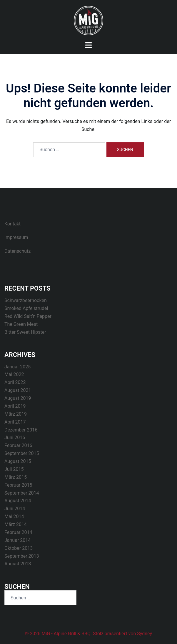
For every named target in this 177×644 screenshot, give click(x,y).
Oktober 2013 (19, 548)
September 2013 (22, 556)
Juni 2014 (15, 509)
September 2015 (22, 453)
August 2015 (18, 461)
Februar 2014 (18, 532)
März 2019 (16, 414)
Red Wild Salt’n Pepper (28, 316)
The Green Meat (21, 324)
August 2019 (18, 398)
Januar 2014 (17, 540)
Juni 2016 (15, 438)
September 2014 (22, 493)
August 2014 (18, 501)
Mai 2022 (14, 374)
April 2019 (15, 406)
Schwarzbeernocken (26, 300)
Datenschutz (17, 251)
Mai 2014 (14, 516)
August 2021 (18, 390)
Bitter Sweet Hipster (25, 332)
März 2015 (16, 477)
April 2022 (15, 382)
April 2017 (15, 422)
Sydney (145, 634)
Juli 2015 (14, 469)
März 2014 (16, 524)
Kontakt (12, 224)
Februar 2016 (18, 445)
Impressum (16, 237)
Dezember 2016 (21, 430)
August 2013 (18, 564)
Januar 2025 (17, 367)
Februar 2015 (18, 485)
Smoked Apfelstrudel (26, 308)
